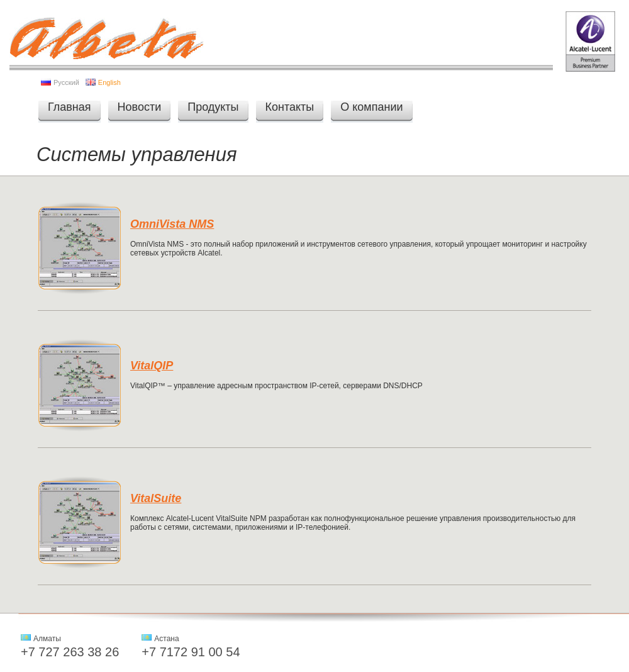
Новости (140, 107)
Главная (70, 107)
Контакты (290, 107)
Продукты (213, 107)
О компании (371, 107)
